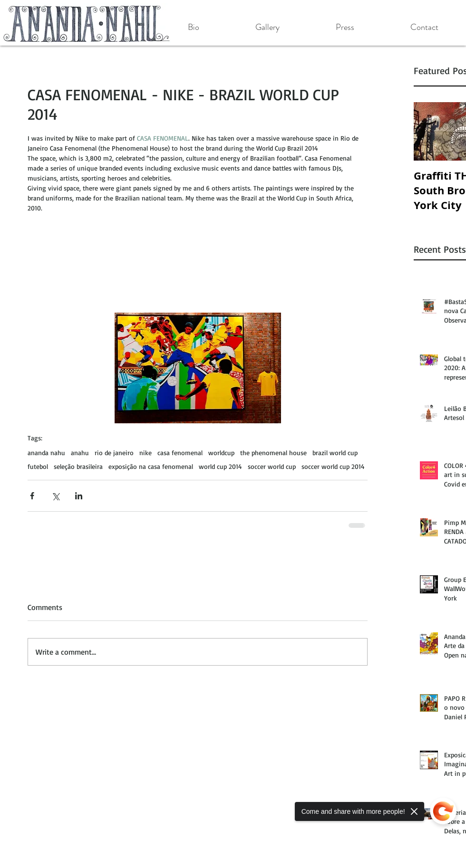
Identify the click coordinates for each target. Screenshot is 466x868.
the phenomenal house (273, 453)
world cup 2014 (220, 466)
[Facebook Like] (66, 722)
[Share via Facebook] (32, 496)
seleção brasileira (78, 466)
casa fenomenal (180, 453)
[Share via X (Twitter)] (55, 496)
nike (146, 453)
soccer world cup (272, 466)
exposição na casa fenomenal (151, 466)
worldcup (221, 453)
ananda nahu (46, 453)
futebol (38, 466)
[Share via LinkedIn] (79, 496)
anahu (80, 453)
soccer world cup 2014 (333, 466)
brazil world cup (335, 453)
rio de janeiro (114, 453)
